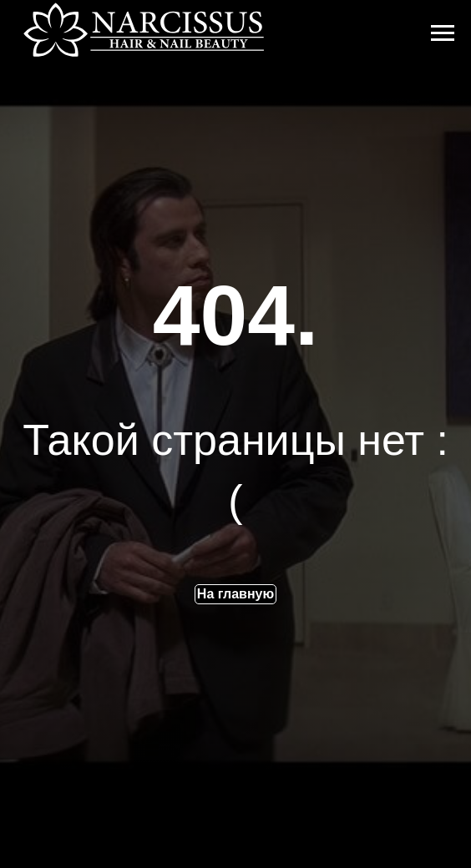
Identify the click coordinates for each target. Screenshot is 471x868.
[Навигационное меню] (443, 33)
